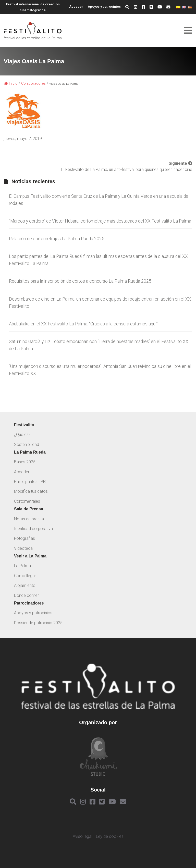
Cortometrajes (27, 501)
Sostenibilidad (27, 444)
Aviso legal (82, 837)
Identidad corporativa (33, 529)
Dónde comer (26, 595)
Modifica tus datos (31, 491)
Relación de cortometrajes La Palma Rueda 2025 (57, 239)
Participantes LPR (30, 482)
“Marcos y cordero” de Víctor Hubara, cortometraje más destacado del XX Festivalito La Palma (100, 221)
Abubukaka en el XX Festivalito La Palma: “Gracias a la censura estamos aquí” (83, 324)
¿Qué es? (22, 435)
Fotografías (24, 538)
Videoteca (23, 548)
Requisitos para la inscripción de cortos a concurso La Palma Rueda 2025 (80, 281)
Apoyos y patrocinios (104, 7)
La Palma (22, 566)
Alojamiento (25, 585)
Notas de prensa (29, 519)
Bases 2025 (25, 462)
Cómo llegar (25, 576)
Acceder (76, 7)
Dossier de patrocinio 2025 (38, 623)
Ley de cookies (110, 837)
